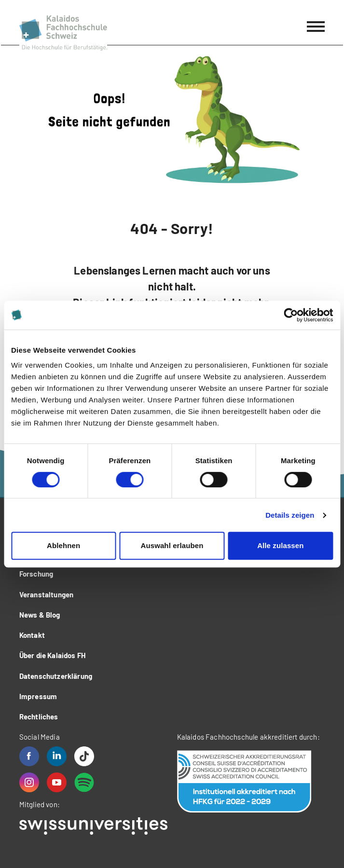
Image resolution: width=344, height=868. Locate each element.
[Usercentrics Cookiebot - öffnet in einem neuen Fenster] (291, 315)
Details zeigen (290, 515)
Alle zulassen (280, 545)
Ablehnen (63, 545)
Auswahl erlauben (172, 545)
